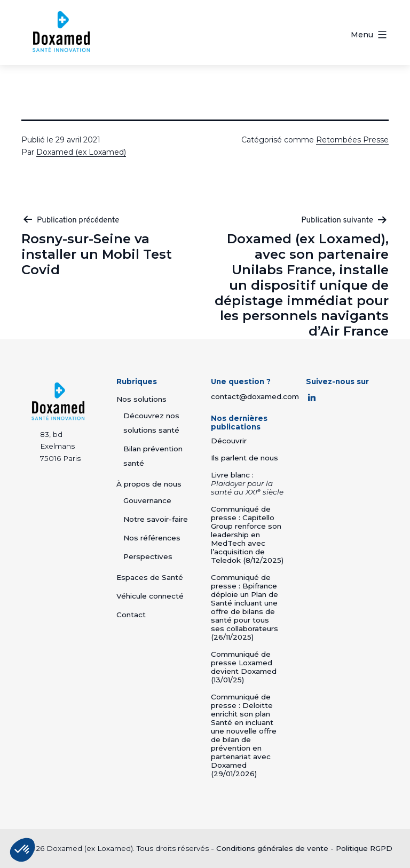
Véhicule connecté (150, 596)
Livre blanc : (247, 483)
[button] (22, 850)
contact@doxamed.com (255, 396)
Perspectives (148, 556)
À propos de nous (149, 484)
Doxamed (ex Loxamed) (81, 152)
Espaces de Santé (150, 577)
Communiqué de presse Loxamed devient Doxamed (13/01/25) (244, 667)
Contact (131, 615)
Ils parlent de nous (245, 458)
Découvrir (229, 441)
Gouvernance (147, 500)
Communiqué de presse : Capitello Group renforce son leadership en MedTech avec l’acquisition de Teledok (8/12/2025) (247, 535)
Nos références (152, 538)
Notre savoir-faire (156, 519)
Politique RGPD (364, 848)
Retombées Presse (352, 140)
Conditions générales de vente (272, 848)
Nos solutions (141, 399)
